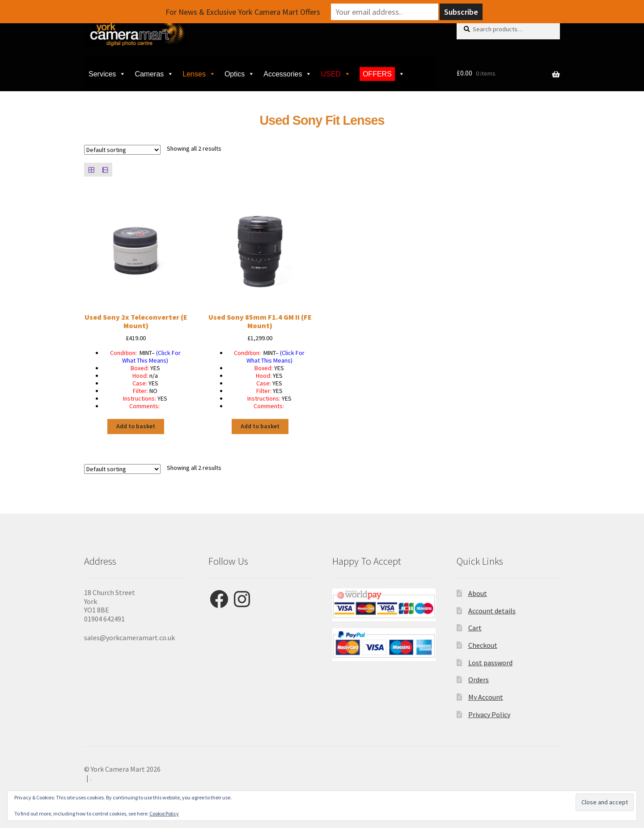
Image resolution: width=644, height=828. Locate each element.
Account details (492, 611)
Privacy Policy (489, 714)
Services (107, 74)
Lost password (490, 663)
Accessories (288, 74)
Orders (479, 680)
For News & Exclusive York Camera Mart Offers (243, 12)
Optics (239, 74)
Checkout (483, 645)
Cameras (154, 74)
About (478, 593)
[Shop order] (122, 150)
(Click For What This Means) (151, 357)
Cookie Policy (164, 813)
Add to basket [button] (136, 426)
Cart (475, 628)
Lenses (199, 74)
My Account (486, 697)
